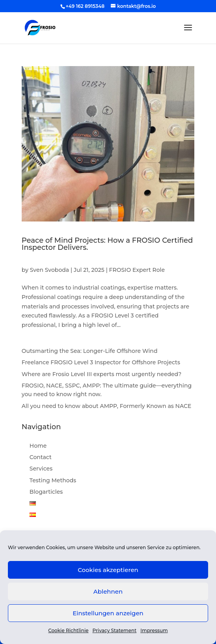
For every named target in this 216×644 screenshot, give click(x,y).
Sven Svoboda (49, 270)
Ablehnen (108, 591)
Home (38, 446)
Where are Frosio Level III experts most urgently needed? (101, 374)
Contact (41, 457)
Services (41, 469)
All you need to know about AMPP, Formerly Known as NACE (107, 406)
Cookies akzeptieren (108, 570)
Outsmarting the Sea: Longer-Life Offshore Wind (90, 351)
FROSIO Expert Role (137, 270)
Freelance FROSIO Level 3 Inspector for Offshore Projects (101, 362)
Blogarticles (46, 492)
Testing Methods (53, 480)
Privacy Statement (115, 630)
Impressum (154, 630)
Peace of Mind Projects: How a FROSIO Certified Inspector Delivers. (107, 244)
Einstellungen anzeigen (108, 613)
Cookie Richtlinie (68, 630)
